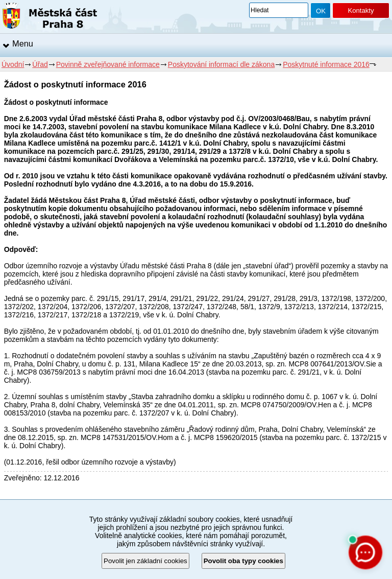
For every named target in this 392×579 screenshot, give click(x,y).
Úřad (40, 64)
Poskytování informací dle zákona (221, 64)
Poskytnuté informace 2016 (326, 64)
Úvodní (13, 64)
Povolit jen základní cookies (145, 561)
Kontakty (361, 10)
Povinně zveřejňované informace (108, 64)
